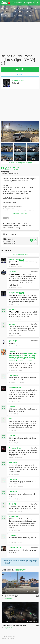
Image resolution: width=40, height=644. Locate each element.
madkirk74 (13, 309)
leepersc (12, 351)
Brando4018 (13, 535)
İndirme (7, 169)
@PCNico (12, 438)
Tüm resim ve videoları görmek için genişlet (20, 163)
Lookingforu (13, 375)
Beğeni (18, 169)
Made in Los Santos (7, 639)
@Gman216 (13, 262)
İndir (20, 69)
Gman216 (12, 272)
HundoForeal (14, 516)
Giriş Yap (32, 561)
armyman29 (13, 463)
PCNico (12, 419)
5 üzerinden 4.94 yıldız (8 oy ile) (10, 174)
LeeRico (12, 324)
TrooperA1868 (18, 80)
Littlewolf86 (13, 479)
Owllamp (12, 406)
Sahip (22, 259)
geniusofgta (13, 341)
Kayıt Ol (7, 563)
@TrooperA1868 (15, 274)
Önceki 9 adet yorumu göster (20, 255)
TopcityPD (13, 504)
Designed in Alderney (8, 637)
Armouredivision (15, 388)
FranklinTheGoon (15, 548)
